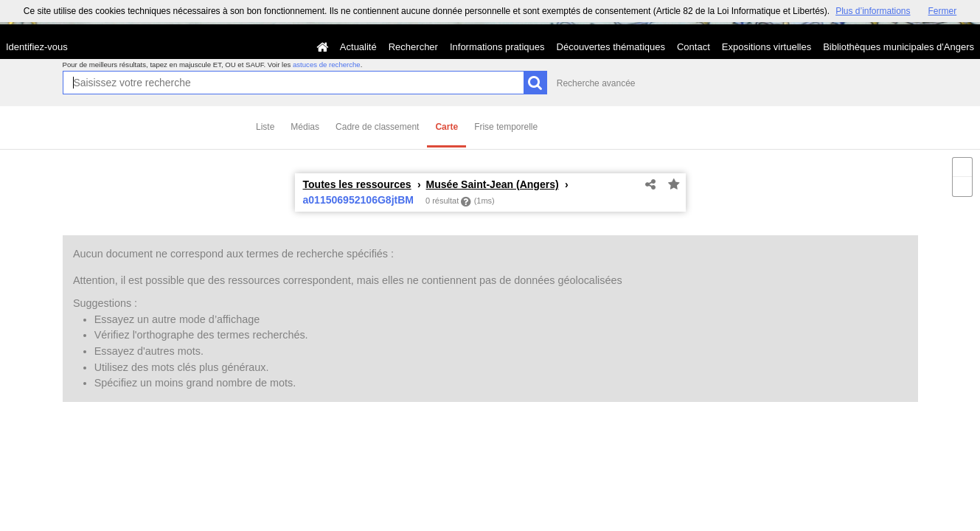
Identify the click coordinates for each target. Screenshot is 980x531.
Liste (265, 127)
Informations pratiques (497, 47)
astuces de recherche (327, 65)
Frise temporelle (506, 127)
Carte (446, 127)
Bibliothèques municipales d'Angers (899, 47)
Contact (694, 47)
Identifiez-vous (37, 47)
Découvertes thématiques (611, 47)
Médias (305, 127)
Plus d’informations (873, 11)
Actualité (358, 47)
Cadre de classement (377, 127)
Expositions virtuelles (767, 47)
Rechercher (413, 47)
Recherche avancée (596, 83)
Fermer (943, 11)
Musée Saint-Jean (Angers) (493, 184)
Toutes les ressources (357, 184)
